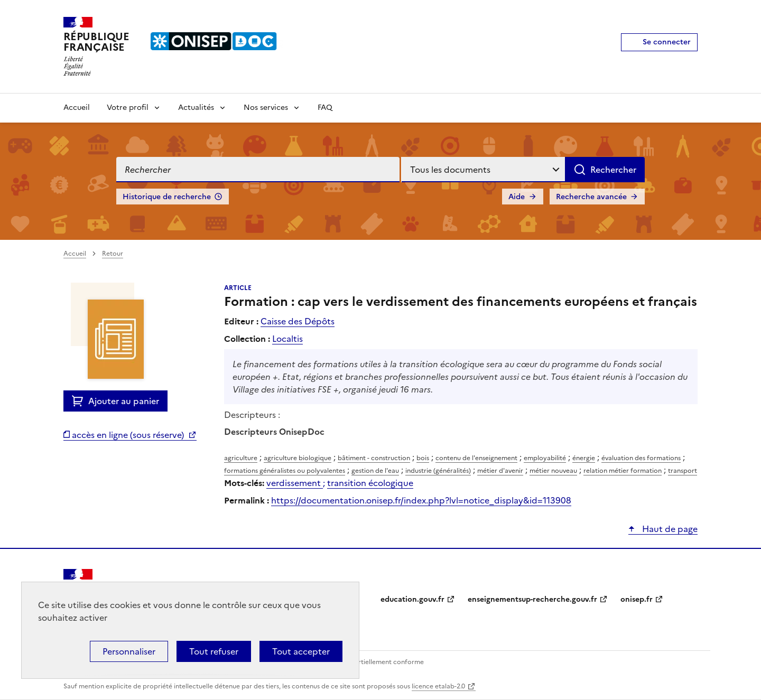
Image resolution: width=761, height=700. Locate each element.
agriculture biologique (298, 458)
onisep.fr (637, 599)
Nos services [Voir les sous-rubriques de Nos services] (266, 108)
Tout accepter (301, 651)
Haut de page (669, 529)
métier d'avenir (500, 471)
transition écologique (370, 483)
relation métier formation (623, 471)
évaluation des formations (641, 458)
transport (683, 471)
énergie (584, 458)
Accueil (77, 108)
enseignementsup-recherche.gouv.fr (532, 599)
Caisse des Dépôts (298, 321)
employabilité (545, 458)
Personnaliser (129, 651)
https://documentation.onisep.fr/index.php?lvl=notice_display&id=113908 (421, 500)
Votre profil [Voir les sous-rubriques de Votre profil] (128, 108)
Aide (517, 197)
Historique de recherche (167, 197)
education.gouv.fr (412, 599)
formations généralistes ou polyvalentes (285, 471)
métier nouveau (553, 471)
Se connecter (667, 42)
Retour (113, 254)
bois (423, 458)
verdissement (295, 483)
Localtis (287, 339)
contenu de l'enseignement (476, 458)
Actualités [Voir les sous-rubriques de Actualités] (196, 108)
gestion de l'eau (375, 471)
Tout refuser (214, 651)
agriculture (241, 458)
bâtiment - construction (374, 458)
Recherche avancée (591, 197)
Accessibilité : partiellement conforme (366, 662)
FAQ (325, 108)
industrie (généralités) (438, 471)
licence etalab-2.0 (438, 686)
